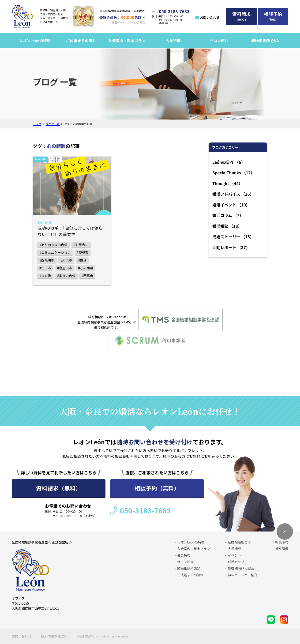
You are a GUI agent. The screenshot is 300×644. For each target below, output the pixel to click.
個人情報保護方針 (54, 636)
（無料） (241, 16)
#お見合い (81, 245)
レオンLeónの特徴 (35, 41)
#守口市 (45, 268)
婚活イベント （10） (231, 205)
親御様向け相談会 (241, 568)
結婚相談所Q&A (189, 568)
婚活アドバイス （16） (233, 194)
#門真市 (87, 276)
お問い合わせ (210, 17)
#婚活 (82, 260)
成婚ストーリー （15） (233, 237)
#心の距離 (86, 268)
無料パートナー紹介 (243, 575)
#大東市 (66, 260)
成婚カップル (238, 562)
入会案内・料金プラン (127, 41)
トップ (37, 124)
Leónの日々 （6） (229, 162)
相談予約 (282, 542)
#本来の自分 (66, 276)
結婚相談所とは (239, 542)
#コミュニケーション (55, 252)
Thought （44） (227, 183)
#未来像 (45, 276)
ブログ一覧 (53, 124)
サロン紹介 (219, 41)
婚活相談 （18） (227, 226)
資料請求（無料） (59, 488)
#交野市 (83, 252)
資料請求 (282, 549)
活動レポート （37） (231, 247)
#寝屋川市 (65, 268)
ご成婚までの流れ (81, 41)
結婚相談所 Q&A (265, 41)
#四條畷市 (47, 260)
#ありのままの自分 (53, 245)
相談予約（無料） (157, 488)
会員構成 (234, 549)
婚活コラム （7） (228, 215)
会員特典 (173, 41)
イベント (234, 555)
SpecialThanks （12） (233, 173)
